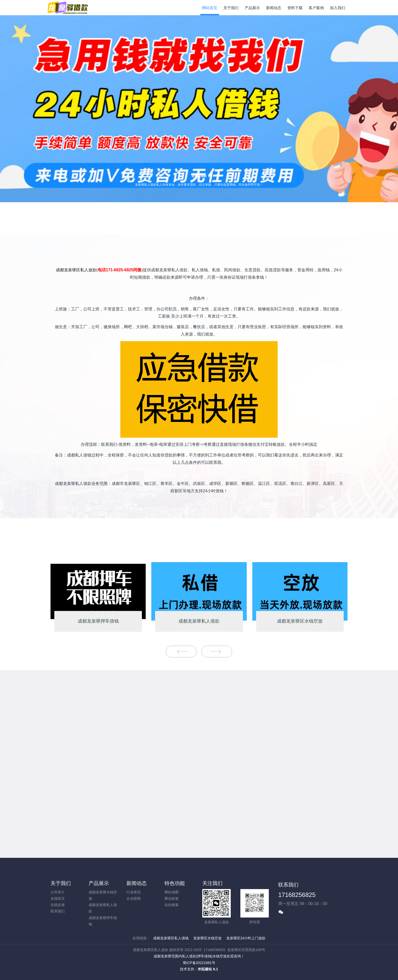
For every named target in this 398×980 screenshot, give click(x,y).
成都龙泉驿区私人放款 (76, 270)
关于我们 (61, 883)
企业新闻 (134, 898)
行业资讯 (134, 892)
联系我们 (58, 911)
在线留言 (58, 898)
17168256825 (297, 895)
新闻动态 (137, 883)
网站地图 (172, 892)
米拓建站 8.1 (208, 969)
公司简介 (58, 892)
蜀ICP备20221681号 (199, 963)
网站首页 (210, 8)
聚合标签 (172, 898)
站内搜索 (172, 905)
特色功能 (175, 883)
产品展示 (99, 883)
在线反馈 (58, 905)
